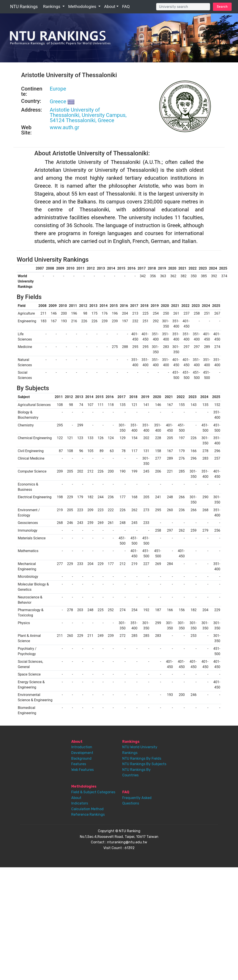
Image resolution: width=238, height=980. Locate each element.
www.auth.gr (64, 127)
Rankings (52, 6)
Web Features (82, 770)
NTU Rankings (24, 7)
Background (81, 758)
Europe (58, 89)
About (110, 6)
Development (82, 753)
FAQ (126, 6)
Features (79, 764)
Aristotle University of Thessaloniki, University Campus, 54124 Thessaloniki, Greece (88, 115)
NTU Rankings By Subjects (144, 764)
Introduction (82, 747)
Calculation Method (87, 809)
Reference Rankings (88, 814)
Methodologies (83, 6)
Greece (62, 101)
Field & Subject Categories (93, 792)
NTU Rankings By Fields (142, 758)
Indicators (80, 803)
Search (222, 7)
